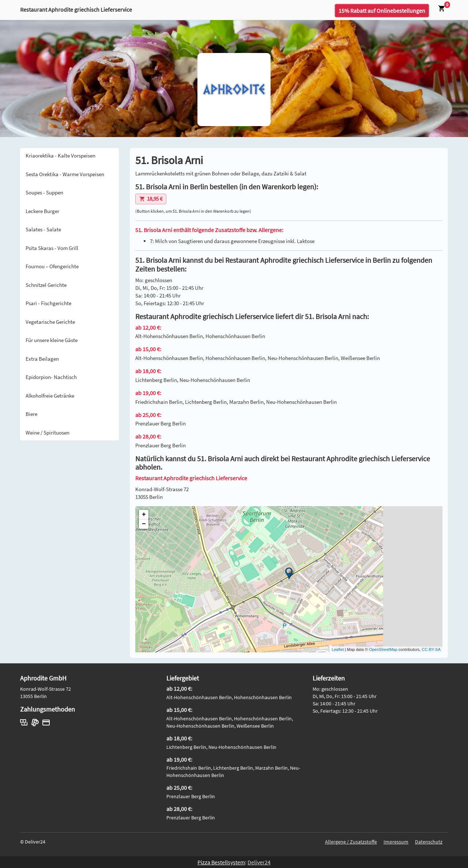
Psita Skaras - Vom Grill (52, 248)
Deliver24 (259, 862)
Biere (31, 414)
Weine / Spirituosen (48, 433)
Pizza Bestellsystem (221, 862)
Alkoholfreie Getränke (50, 396)
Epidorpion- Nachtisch (51, 377)
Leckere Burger (42, 211)
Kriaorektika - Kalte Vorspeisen (61, 156)
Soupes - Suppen (44, 192)
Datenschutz (429, 842)
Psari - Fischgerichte (48, 303)
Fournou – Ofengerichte (52, 266)
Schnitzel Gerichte (46, 285)
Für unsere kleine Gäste (52, 340)
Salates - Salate (43, 229)
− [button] (144, 524)
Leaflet (338, 649)
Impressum (396, 842)
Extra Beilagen (42, 359)
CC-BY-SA (431, 649)
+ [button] (144, 515)
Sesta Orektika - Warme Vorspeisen (65, 174)
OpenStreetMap (383, 649)
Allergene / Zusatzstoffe (351, 842)
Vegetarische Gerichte (50, 322)
